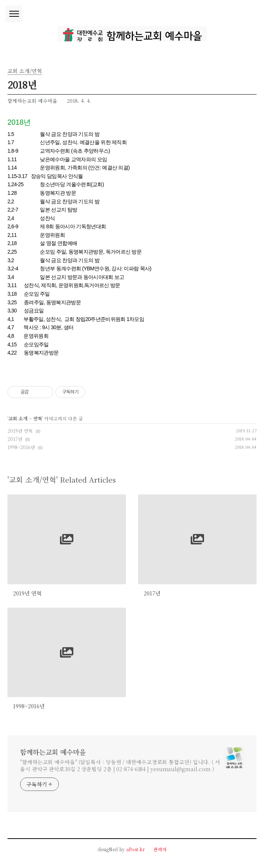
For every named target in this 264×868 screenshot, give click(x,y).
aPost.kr (136, 849)
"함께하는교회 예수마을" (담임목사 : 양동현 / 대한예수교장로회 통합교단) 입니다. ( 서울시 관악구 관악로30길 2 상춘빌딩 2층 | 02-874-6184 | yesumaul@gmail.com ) (120, 765)
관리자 (160, 849)
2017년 (15, 439)
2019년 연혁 (20, 431)
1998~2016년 (21, 447)
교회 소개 (18, 418)
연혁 (38, 418)
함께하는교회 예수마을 (53, 752)
